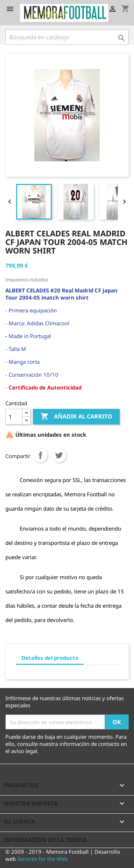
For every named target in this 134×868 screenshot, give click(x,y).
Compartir (40, 455)
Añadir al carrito (76, 417)
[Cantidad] (14, 417)
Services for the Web (42, 859)
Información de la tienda (45, 840)
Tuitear (59, 455)
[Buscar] (67, 37)
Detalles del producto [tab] (50, 658)
